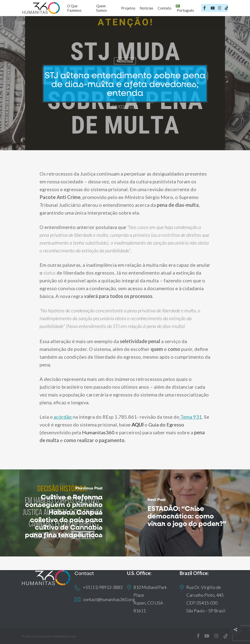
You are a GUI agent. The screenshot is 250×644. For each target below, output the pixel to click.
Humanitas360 (98, 432)
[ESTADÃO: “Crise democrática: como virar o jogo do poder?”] (187, 513)
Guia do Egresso (166, 425)
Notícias (125, 61)
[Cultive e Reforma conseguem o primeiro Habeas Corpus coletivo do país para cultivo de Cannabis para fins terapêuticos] (62, 513)
